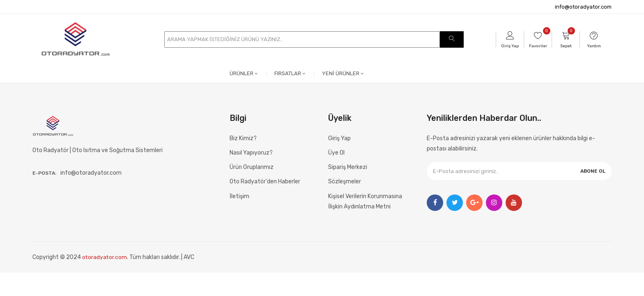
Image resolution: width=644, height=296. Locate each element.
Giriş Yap (339, 138)
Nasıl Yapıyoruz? (251, 153)
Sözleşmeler (345, 182)
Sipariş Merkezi (348, 167)
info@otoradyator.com (583, 7)
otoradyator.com (105, 257)
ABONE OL (593, 171)
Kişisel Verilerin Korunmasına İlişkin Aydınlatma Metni (365, 201)
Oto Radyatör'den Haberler (265, 182)
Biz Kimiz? (243, 138)
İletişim (239, 196)
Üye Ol (336, 153)
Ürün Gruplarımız (252, 167)
